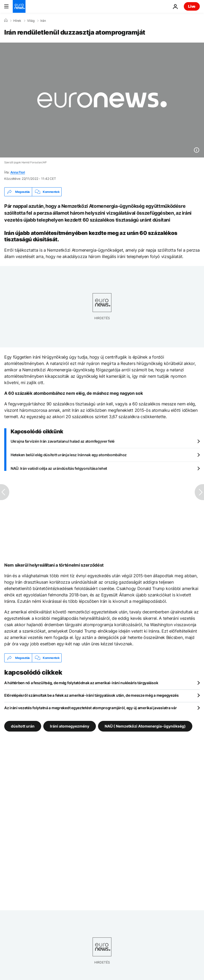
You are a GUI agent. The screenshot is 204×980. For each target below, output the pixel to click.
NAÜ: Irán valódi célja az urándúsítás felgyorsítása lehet (59, 468)
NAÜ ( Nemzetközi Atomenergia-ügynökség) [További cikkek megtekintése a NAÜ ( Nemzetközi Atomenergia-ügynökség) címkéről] (145, 726)
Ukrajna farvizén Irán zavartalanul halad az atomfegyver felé (63, 441)
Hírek (17, 21)
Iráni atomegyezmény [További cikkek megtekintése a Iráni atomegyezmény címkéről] (70, 726)
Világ (31, 21)
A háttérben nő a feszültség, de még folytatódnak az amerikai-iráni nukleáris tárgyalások (81, 683)
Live (192, 6)
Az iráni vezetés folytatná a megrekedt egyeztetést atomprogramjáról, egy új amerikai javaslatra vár (90, 708)
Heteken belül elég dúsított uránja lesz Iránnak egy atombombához (69, 455)
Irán (43, 21)
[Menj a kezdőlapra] (19, 6)
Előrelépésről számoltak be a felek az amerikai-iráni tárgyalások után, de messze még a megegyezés (92, 695)
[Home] (6, 20)
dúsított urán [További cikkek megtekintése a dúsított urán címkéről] (23, 726)
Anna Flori (18, 172)
